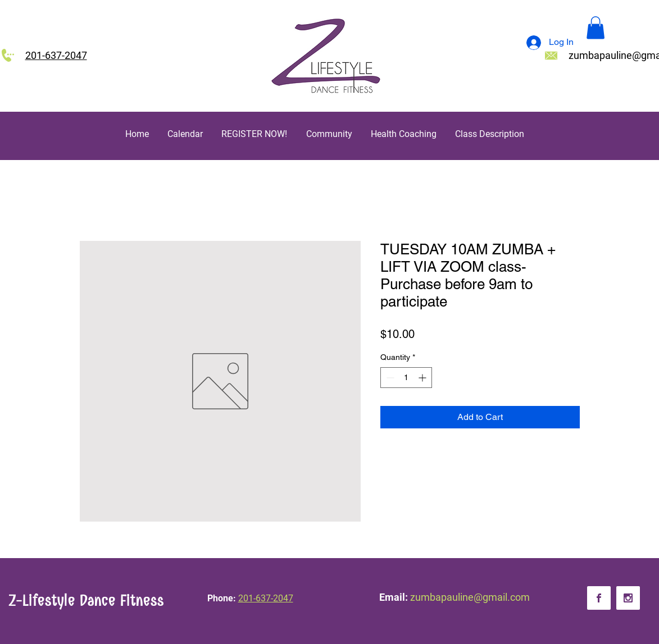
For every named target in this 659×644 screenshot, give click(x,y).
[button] (596, 28)
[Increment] (423, 378)
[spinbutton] (406, 378)
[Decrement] (389, 378)
